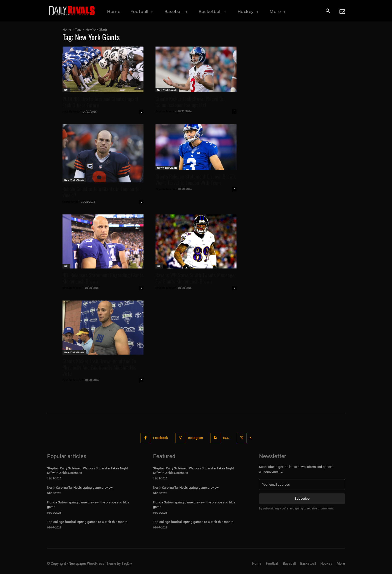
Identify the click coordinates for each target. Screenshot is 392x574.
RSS (226, 438)
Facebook (161, 438)
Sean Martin (70, 202)
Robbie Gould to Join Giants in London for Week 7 (102, 192)
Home (67, 29)
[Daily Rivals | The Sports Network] (72, 11)
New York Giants (167, 90)
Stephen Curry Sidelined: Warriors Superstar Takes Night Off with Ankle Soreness (87, 471)
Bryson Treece (165, 111)
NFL (66, 90)
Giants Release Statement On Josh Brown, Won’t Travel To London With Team (196, 179)
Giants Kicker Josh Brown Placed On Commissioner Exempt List (190, 102)
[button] (328, 11)
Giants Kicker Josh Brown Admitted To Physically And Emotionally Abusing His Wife (99, 367)
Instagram (196, 438)
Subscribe (302, 499)
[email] (302, 485)
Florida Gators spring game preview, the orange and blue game (88, 505)
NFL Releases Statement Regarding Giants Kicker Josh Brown (103, 278)
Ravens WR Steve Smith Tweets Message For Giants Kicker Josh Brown (195, 278)
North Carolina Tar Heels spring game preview (80, 488)
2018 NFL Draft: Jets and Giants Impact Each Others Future (100, 102)
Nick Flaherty (71, 111)
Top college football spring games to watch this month (87, 522)
